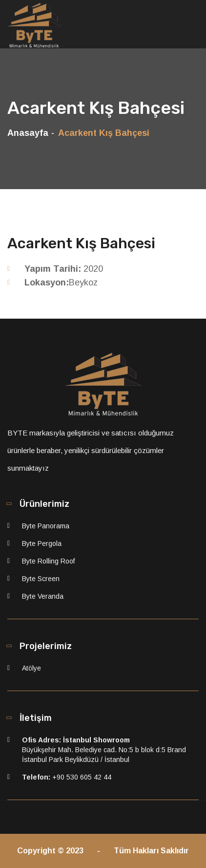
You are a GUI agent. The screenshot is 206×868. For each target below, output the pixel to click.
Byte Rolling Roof (48, 561)
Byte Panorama (46, 526)
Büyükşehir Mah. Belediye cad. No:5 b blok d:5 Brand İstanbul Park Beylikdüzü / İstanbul (104, 750)
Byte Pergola (42, 543)
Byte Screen (41, 579)
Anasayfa (28, 133)
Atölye (31, 668)
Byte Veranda (43, 596)
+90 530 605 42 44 (67, 777)
